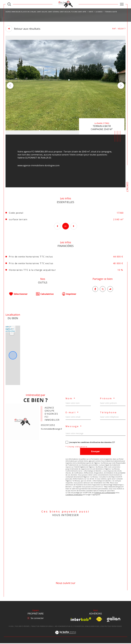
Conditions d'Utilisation (74, 495)
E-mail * (72, 413)
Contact (127, 187)
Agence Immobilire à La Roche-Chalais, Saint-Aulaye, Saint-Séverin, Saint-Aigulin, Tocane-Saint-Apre (46, 12)
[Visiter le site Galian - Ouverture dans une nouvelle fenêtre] (114, 620)
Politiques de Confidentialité (105, 493)
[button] (121, 85)
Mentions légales (84, 627)
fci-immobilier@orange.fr (51, 429)
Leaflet (7, 327)
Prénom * (108, 399)
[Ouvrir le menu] (122, 4)
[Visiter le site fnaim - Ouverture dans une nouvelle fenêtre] (99, 620)
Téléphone (108, 413)
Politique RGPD (110, 627)
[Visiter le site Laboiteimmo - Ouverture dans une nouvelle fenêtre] (65, 636)
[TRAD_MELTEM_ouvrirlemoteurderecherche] (9, 4)
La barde (99, 12)
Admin (93, 627)
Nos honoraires (61, 627)
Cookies (119, 627)
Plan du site (72, 627)
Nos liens (100, 627)
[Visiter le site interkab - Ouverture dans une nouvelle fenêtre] (81, 620)
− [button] (12, 334)
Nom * (71, 399)
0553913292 (48, 425)
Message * (74, 427)
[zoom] (65, 134)
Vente (91, 12)
